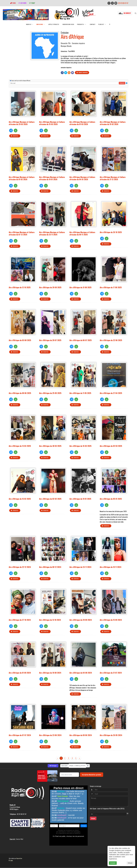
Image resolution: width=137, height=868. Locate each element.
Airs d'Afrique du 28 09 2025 (50, 287)
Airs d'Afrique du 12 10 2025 (20, 287)
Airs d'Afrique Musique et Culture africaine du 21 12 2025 (113, 178)
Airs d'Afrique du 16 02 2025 (20, 499)
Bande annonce (82, 73)
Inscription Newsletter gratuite (92, 775)
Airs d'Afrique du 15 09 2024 (111, 620)
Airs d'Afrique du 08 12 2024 (50, 567)
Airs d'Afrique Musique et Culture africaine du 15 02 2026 (113, 123)
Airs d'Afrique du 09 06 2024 (81, 735)
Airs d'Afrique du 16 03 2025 (80, 446)
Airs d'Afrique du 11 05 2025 (80, 393)
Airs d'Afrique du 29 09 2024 (81, 620)
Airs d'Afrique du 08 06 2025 (20, 393)
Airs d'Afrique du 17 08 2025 (111, 287)
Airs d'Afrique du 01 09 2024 (20, 673)
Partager (53, 766)
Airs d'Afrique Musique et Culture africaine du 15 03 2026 (52, 123)
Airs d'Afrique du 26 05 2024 (111, 735)
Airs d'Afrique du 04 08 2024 (81, 673)
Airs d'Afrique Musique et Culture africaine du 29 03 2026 (22, 123)
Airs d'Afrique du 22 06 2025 (111, 340)
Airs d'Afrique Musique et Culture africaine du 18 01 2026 (52, 178)
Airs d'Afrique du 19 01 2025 (80, 499)
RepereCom (19, 858)
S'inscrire (122, 83)
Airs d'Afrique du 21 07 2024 (111, 673)
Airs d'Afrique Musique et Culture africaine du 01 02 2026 (22, 178)
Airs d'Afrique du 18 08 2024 (50, 673)
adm (11, 860)
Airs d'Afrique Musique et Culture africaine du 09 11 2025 (82, 233)
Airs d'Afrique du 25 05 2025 (50, 393)
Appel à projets (54, 24)
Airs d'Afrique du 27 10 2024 (20, 620)
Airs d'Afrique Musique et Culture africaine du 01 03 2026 (82, 123)
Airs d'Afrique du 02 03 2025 (111, 446)
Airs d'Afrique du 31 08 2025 (80, 287)
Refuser (130, 863)
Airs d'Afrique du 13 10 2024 (50, 620)
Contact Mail (20, 839)
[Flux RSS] (69, 73)
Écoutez (14, 136)
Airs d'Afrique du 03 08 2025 (20, 340)
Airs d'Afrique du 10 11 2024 (111, 567)
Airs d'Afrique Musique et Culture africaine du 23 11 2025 (52, 233)
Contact (93, 24)
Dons (13, 3)
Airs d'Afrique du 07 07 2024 (20, 735)
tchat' (32, 3)
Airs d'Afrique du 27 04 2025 (111, 393)
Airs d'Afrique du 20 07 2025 (50, 340)
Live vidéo (22, 3)
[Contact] (72, 73)
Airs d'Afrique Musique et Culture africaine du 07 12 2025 (22, 233)
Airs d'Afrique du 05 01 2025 (111, 499)
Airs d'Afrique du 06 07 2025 (81, 340)
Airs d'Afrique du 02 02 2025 (50, 499)
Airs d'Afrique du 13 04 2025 (20, 446)
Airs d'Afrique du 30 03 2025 (50, 446)
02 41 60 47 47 (123, 3)
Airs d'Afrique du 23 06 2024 (50, 735)
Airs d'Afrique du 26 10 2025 (111, 232)
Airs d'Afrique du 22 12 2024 (20, 567)
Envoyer (93, 818)
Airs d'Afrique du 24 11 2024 (80, 567)
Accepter (113, 863)
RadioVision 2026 (68, 24)
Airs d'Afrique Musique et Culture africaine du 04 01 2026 (82, 178)
